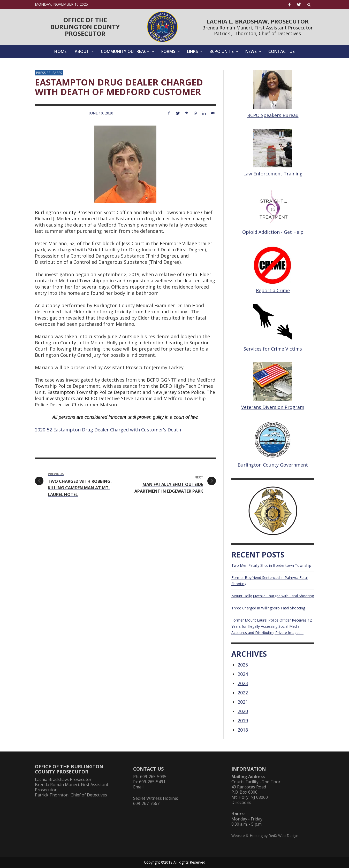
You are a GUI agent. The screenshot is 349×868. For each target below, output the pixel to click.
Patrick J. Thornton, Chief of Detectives (257, 33)
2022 (243, 693)
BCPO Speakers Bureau (273, 115)
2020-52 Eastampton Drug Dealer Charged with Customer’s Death (108, 430)
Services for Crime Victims (273, 349)
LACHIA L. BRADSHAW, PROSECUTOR (258, 21)
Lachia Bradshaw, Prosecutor (63, 779)
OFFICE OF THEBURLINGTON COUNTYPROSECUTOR (85, 27)
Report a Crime (273, 290)
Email (138, 787)
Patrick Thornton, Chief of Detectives (71, 795)
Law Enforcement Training (273, 174)
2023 (243, 683)
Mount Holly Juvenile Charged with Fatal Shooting (273, 596)
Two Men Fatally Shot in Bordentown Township (271, 565)
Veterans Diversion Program (273, 407)
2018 (243, 730)
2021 (243, 702)
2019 (243, 720)
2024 (243, 674)
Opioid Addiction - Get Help (273, 232)
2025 (243, 665)
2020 (243, 711)
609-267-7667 (146, 803)
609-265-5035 (153, 777)
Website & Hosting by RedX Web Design (265, 836)
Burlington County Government (273, 465)
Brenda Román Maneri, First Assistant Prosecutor (257, 28)
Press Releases (49, 73)
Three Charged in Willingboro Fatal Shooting (268, 608)
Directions (241, 802)
